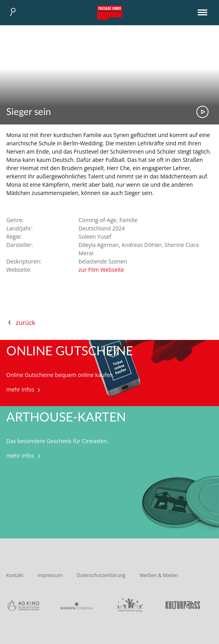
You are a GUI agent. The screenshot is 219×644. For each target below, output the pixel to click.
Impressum (50, 575)
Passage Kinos (110, 13)
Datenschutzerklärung (101, 575)
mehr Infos (24, 389)
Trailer (202, 112)
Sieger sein (29, 112)
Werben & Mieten (159, 575)
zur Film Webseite (101, 270)
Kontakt (15, 575)
